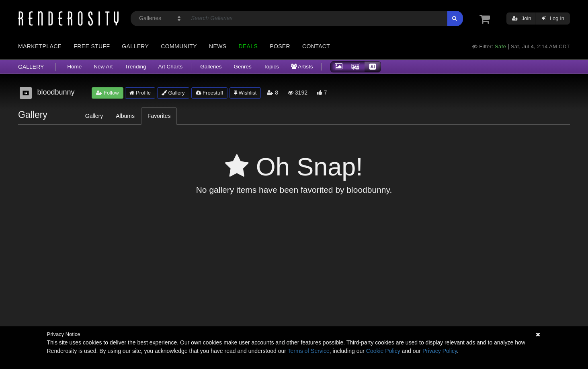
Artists (302, 67)
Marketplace (40, 46)
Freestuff (210, 93)
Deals (248, 46)
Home (74, 67)
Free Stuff (92, 46)
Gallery (135, 46)
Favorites (159, 116)
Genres (242, 67)
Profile (140, 93)
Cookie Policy (383, 351)
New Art (103, 67)
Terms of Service (309, 351)
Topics (271, 67)
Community (179, 46)
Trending (136, 67)
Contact (316, 46)
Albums (125, 116)
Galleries (211, 67)
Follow (107, 93)
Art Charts (170, 67)
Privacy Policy (440, 351)
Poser (280, 46)
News (218, 46)
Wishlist (245, 93)
